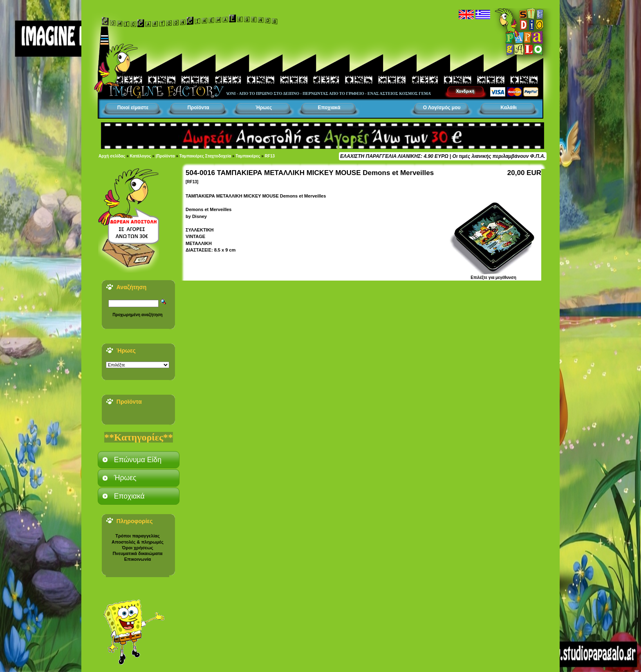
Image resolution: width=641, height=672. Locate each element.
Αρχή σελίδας (112, 156)
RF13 (270, 156)
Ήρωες (264, 108)
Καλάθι (509, 108)
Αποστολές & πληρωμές (138, 542)
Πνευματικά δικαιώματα (137, 553)
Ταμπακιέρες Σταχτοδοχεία (205, 156)
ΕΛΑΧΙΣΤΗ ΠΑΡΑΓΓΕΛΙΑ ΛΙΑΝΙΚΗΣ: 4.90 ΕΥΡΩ (394, 156)
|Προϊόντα (165, 156)
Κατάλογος (141, 156)
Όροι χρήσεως (137, 548)
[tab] (139, 460)
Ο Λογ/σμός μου (442, 108)
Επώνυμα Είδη (138, 460)
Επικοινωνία (138, 559)
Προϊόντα (198, 108)
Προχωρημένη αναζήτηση (137, 315)
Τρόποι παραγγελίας (137, 536)
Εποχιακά (329, 108)
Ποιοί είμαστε (133, 108)
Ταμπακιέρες (248, 156)
